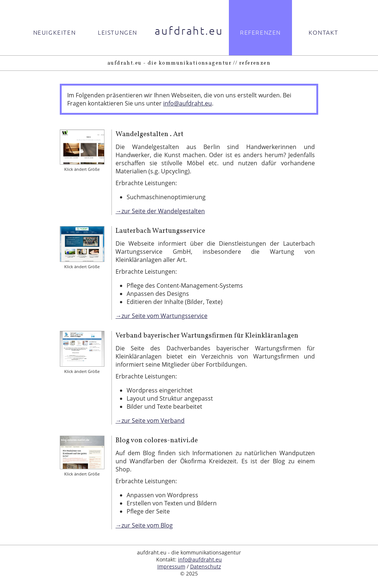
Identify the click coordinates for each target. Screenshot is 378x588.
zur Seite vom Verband (153, 421)
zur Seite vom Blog (147, 525)
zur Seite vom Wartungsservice (164, 316)
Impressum (171, 566)
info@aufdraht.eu (188, 103)
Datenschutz (206, 566)
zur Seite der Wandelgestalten (163, 211)
